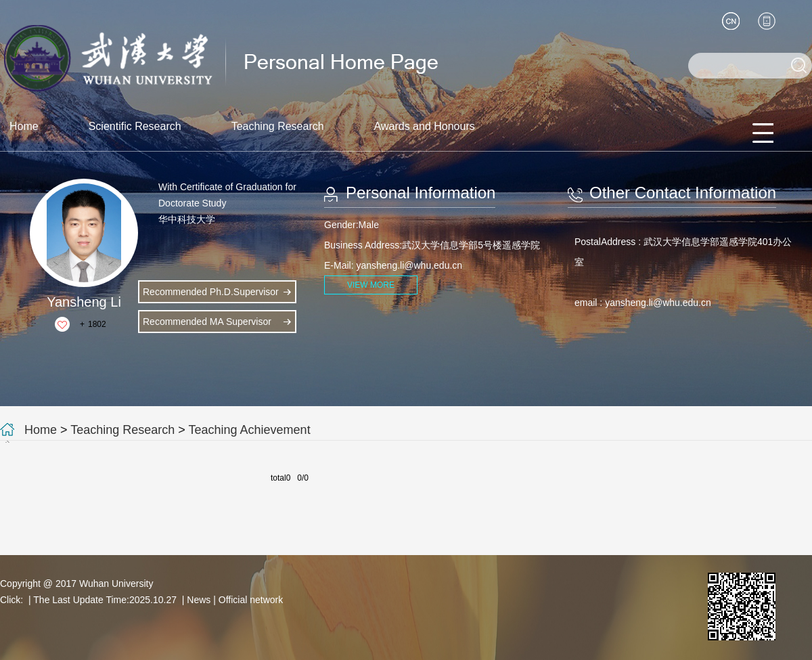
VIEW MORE (371, 285)
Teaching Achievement (250, 430)
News (199, 600)
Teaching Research (278, 126)
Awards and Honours (425, 126)
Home (24, 126)
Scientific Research (135, 126)
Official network (251, 600)
